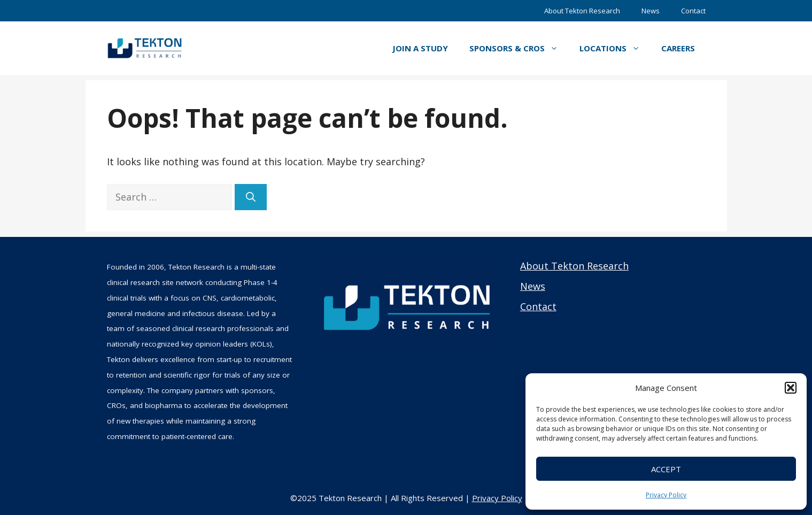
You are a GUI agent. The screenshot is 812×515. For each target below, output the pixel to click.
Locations (615, 48)
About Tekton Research (582, 11)
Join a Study (420, 48)
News (651, 11)
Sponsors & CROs (519, 48)
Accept (666, 469)
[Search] (251, 197)
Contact (693, 11)
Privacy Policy (666, 495)
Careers (678, 48)
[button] (791, 388)
